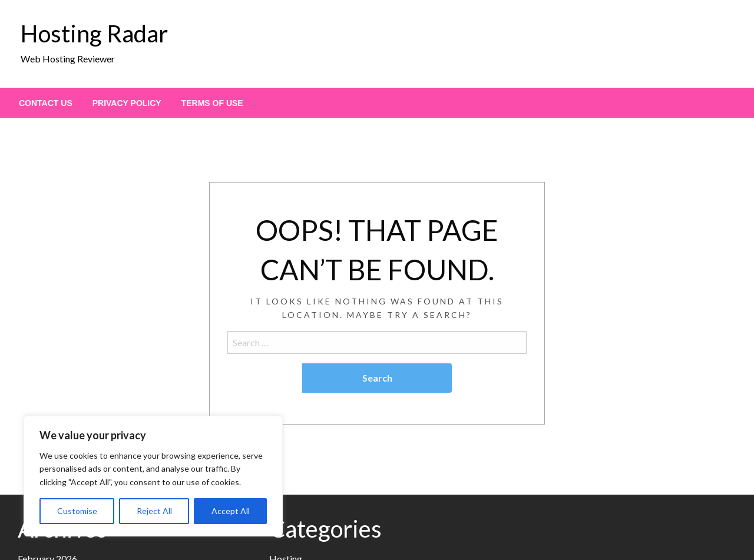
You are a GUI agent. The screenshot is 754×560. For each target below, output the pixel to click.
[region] (153, 476)
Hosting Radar (94, 34)
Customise (77, 511)
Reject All (154, 511)
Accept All (231, 511)
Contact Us (46, 103)
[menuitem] (46, 103)
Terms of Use (212, 103)
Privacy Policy (127, 103)
